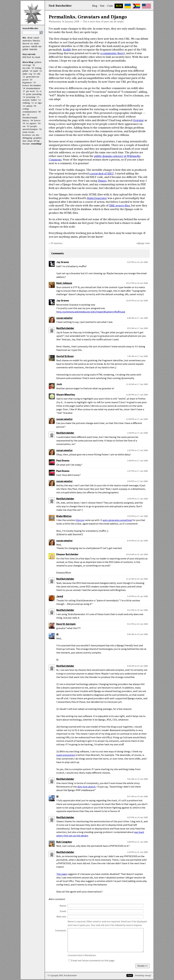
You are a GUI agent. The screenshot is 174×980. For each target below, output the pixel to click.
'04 (39, 124)
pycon (25, 80)
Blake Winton (64, 516)
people (34, 126)
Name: (63, 906)
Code (110, 6)
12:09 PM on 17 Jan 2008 (137, 419)
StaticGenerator (97, 198)
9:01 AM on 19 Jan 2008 (137, 779)
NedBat (60, 6)
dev (24, 115)
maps (30, 141)
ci (40, 91)
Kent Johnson (64, 283)
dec (38, 135)
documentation (33, 89)
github (25, 49)
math (35, 71)
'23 (40, 71)
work (32, 91)
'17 (24, 91)
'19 (34, 83)
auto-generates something (117, 520)
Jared (60, 596)
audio (25, 74)
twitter (34, 100)
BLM (119, 6)
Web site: (61, 917)
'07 (28, 115)
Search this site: (30, 29)
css (34, 135)
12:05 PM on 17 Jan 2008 (137, 395)
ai (36, 103)
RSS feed (27, 57)
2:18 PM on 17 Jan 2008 (137, 450)
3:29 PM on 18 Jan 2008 (137, 596)
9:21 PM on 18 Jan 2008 (137, 624)
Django (102, 181)
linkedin (33, 49)
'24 (31, 71)
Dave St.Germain (66, 624)
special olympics (30, 129)
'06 (32, 121)
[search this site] (31, 33)
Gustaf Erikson (65, 356)
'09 (35, 106)
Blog (95, 6)
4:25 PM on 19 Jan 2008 (137, 817)
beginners (27, 83)
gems (29, 94)
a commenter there (112, 53)
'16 (37, 91)
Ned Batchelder (65, 328)
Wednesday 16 (56, 22)
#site (147, 243)
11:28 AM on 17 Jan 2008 (137, 384)
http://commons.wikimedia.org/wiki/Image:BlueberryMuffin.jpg (91, 312)
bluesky (36, 41)
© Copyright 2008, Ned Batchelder (62, 976)
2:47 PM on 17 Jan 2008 (137, 471)
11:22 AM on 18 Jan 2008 (137, 579)
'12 (39, 100)
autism (29, 106)
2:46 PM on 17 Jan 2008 (137, 461)
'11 (32, 103)
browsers (27, 135)
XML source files (120, 206)
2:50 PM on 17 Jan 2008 (137, 481)
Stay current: (29, 54)
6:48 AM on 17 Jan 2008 (137, 318)
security (26, 100)
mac (24, 141)
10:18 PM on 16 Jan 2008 (137, 301)
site (40, 47)
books (31, 132)
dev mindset (35, 86)
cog (30, 74)
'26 (34, 65)
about (30, 38)
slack (36, 44)
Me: (25, 38)
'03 (28, 126)
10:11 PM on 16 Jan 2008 (137, 283)
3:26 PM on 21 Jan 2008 (137, 852)
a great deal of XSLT (101, 174)
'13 (38, 97)
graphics (37, 138)
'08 (39, 112)
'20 (31, 80)
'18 (24, 89)
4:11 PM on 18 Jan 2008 (137, 610)
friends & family (30, 118)
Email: (63, 911)
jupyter (33, 124)
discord (26, 44)
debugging (27, 138)
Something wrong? (143, 976)
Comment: (61, 931)
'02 (40, 129)
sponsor (26, 47)
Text (102, 6)
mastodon (27, 41)
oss (24, 126)
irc (32, 44)
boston (26, 86)
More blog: (28, 62)
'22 (34, 74)
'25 (33, 68)
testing (38, 68)
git (27, 91)
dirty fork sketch (86, 787)
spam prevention (66, 755)
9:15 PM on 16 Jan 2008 (137, 262)
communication (30, 112)
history (26, 121)
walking (26, 103)
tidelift (34, 47)
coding (26, 109)
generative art (33, 77)
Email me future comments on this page (91, 960)
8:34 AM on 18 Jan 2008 (137, 541)
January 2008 (72, 22)
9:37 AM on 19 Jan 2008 (137, 796)
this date (26, 144)
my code (26, 68)
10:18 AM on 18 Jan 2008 (137, 554)
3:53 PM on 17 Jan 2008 (137, 516)
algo (40, 103)
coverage (27, 65)
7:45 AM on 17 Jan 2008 (137, 356)
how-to (37, 121)
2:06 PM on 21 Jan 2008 (137, 842)
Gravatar (138, 120)
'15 (24, 94)
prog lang (31, 97)
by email (36, 57)
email (36, 38)
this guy (80, 520)
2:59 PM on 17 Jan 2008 (137, 499)
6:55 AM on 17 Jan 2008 (137, 328)
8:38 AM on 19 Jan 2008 (137, 666)
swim (25, 132)
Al (57, 634)
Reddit (67, 50)
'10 (24, 106)
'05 (24, 124)
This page (62, 874)
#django (140, 243)
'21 (24, 77)
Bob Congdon (64, 842)
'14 (24, 97)
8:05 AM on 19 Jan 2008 (137, 634)
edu (39, 74)
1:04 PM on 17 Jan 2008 (137, 433)
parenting (37, 94)
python (38, 62)
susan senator (64, 318)
